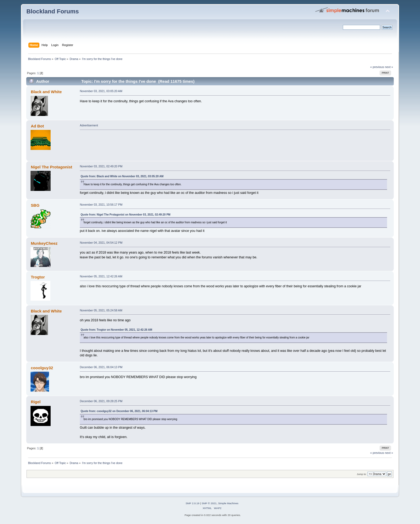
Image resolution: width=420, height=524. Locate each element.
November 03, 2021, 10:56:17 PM (101, 205)
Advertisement (89, 125)
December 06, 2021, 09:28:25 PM (101, 401)
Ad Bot (37, 126)
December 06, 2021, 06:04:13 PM (101, 367)
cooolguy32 (42, 368)
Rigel (36, 402)
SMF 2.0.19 (193, 503)
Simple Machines (228, 503)
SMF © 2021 (209, 503)
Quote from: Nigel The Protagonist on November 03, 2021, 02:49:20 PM (125, 215)
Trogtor (38, 277)
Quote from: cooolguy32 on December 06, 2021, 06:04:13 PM (119, 411)
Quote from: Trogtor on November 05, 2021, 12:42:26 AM (116, 330)
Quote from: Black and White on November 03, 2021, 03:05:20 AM (122, 176)
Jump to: (362, 474)
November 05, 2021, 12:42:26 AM (101, 276)
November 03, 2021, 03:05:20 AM (101, 91)
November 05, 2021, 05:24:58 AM (101, 310)
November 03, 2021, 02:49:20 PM (101, 166)
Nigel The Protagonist (52, 167)
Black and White (46, 92)
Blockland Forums (52, 11)
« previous (377, 67)
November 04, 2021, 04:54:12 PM (101, 243)
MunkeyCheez (44, 243)
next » (389, 67)
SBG (35, 205)
